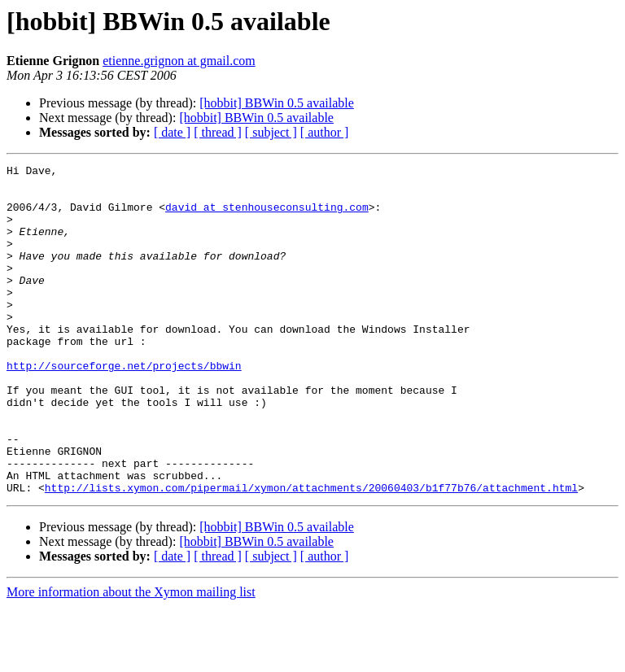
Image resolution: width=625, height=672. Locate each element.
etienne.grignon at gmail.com (179, 61)
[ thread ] (218, 132)
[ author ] (325, 132)
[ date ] (172, 132)
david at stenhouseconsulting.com (267, 216)
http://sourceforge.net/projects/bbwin (124, 407)
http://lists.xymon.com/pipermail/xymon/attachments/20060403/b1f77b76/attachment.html (311, 553)
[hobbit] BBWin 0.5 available (277, 103)
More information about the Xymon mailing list (131, 658)
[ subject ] (271, 132)
